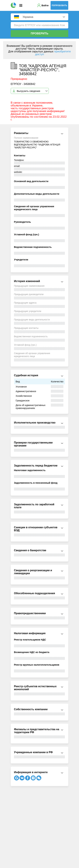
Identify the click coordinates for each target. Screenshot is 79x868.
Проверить (39, 33)
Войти (45, 5)
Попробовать (59, 5)
